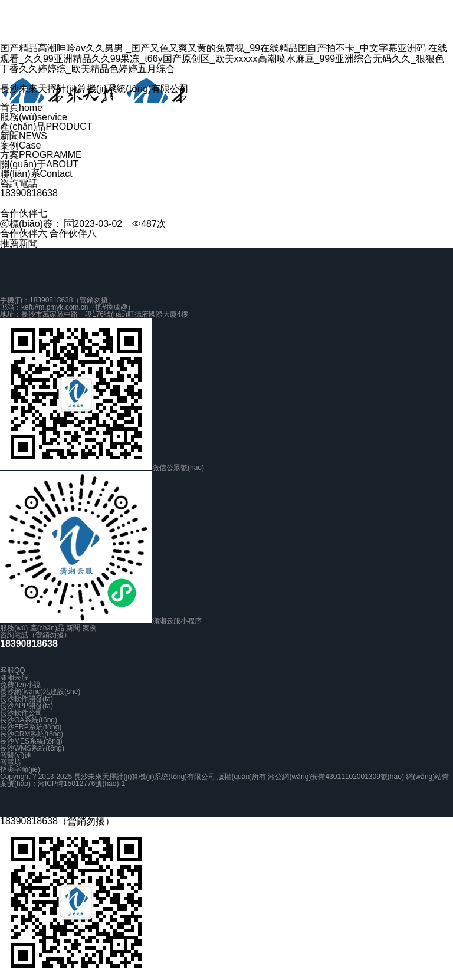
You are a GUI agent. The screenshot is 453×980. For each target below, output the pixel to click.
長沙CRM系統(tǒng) (32, 734)
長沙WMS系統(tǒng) (32, 748)
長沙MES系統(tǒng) (31, 741)
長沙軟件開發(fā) (27, 699)
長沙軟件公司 (21, 713)
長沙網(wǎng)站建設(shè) (40, 692)
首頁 (21, 108)
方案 (41, 155)
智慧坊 (11, 762)
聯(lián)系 (36, 174)
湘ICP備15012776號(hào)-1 (81, 784)
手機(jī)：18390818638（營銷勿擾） (58, 300)
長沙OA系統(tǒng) (29, 720)
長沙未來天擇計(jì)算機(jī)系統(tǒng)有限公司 (94, 89)
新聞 (24, 136)
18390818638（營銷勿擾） (57, 821)
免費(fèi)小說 (20, 685)
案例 (20, 145)
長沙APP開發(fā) (27, 706)
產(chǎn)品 (46, 126)
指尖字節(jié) (20, 769)
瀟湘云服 (14, 678)
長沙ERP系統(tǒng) (31, 727)
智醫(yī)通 (16, 755)
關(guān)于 (39, 164)
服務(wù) (34, 117)
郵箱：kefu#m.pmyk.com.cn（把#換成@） (67, 307)
